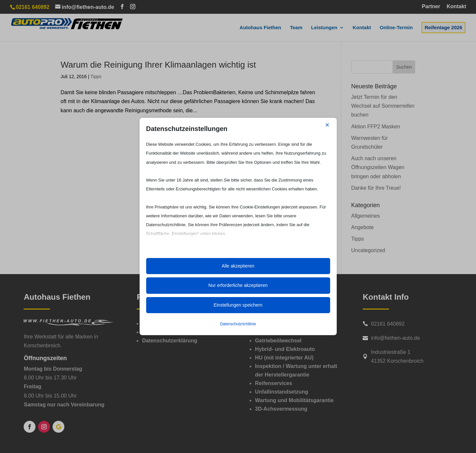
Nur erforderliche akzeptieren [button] (238, 285)
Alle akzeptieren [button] (238, 266)
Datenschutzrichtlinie (238, 324)
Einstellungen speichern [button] (238, 305)
